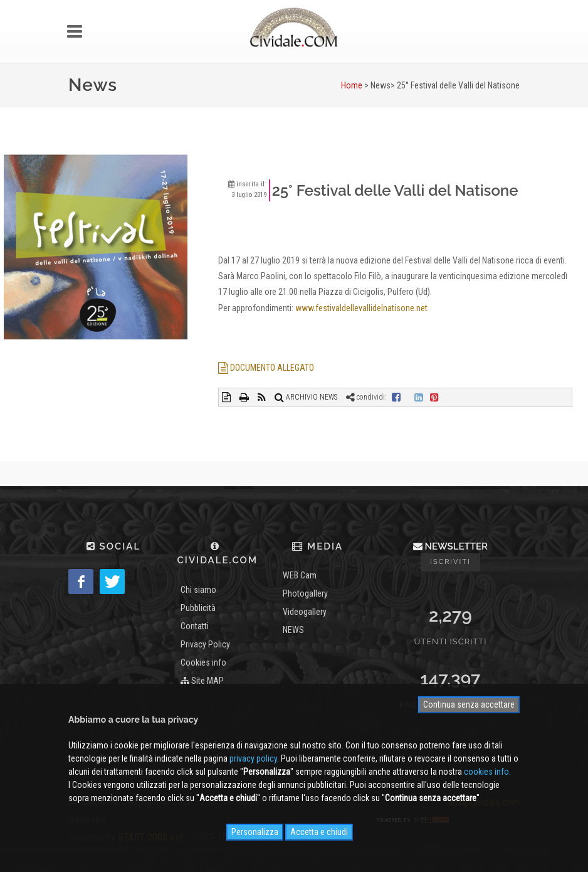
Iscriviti (450, 562)
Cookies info (203, 662)
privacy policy (253, 758)
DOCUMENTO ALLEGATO (266, 368)
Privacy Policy (205, 644)
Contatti (195, 626)
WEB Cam (300, 575)
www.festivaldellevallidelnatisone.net (361, 308)
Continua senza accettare (469, 705)
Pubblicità (198, 608)
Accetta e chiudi (319, 832)
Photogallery (305, 593)
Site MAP (202, 681)
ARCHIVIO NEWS (306, 397)
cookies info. (487, 772)
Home (352, 85)
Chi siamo (198, 590)
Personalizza (255, 832)
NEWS (293, 630)
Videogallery (305, 612)
